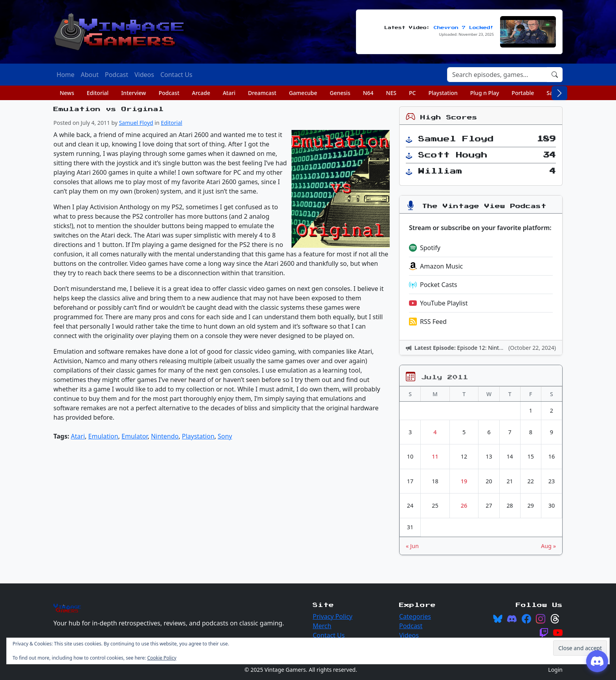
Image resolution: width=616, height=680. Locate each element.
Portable (523, 93)
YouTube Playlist (438, 303)
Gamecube (303, 93)
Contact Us (329, 635)
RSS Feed (428, 322)
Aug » (548, 546)
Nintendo (165, 436)
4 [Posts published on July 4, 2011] (435, 432)
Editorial (98, 93)
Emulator (134, 436)
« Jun (412, 546)
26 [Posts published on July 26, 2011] (464, 505)
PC (412, 93)
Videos (409, 635)
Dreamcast (262, 93)
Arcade (201, 93)
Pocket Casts (433, 285)
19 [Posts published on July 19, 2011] (464, 481)
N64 (368, 93)
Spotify (425, 248)
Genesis (340, 93)
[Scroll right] (559, 93)
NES (391, 93)
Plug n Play (485, 93)
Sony (225, 436)
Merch (322, 626)
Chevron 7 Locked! (464, 28)
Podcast (169, 93)
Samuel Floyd (136, 123)
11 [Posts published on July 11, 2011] (435, 456)
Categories (415, 616)
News (67, 93)
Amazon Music (436, 266)
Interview (133, 93)
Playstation (443, 93)
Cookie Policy (162, 658)
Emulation (103, 436)
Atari (229, 93)
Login (555, 670)
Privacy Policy (333, 616)
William (440, 171)
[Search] (497, 75)
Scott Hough (453, 155)
